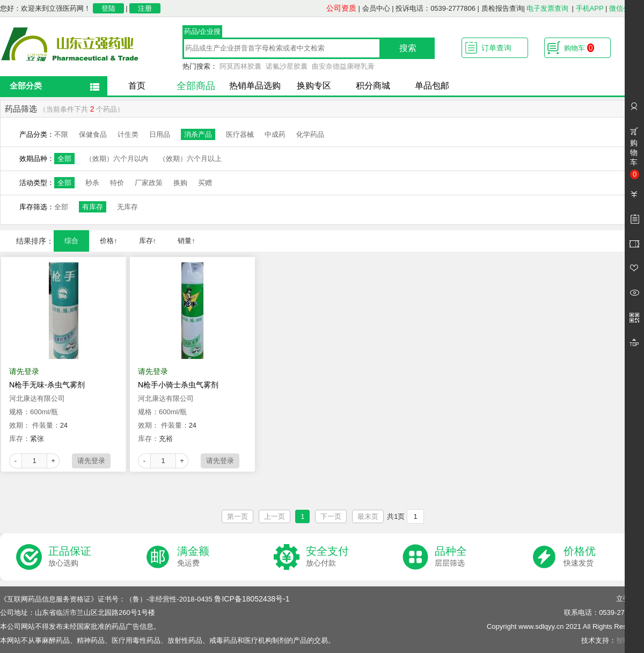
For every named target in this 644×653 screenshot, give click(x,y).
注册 (145, 8)
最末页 (368, 516)
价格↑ (109, 241)
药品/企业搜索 (203, 33)
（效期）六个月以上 (190, 159)
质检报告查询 (502, 8)
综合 (71, 241)
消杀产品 (198, 134)
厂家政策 (149, 183)
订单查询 (496, 48)
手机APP (590, 8)
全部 (64, 159)
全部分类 (26, 86)
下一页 (331, 516)
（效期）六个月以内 (117, 159)
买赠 (205, 183)
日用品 (160, 134)
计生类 (128, 134)
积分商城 (373, 86)
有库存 (93, 207)
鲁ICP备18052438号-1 (252, 599)
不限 (61, 134)
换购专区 (314, 86)
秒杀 (92, 183)
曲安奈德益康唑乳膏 (343, 66)
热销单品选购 (255, 86)
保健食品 (93, 134)
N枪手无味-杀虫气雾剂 (47, 385)
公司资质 (341, 8)
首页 (137, 86)
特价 (117, 183)
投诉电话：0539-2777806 (436, 8)
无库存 (127, 207)
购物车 (579, 48)
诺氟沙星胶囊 (287, 66)
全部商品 (196, 86)
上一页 (275, 516)
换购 (180, 183)
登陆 (108, 8)
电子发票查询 (547, 8)
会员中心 (376, 8)
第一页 (237, 516)
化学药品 (310, 134)
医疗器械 (240, 134)
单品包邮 (432, 86)
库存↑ (148, 241)
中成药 (275, 134)
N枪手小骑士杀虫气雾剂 (178, 385)
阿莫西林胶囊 (240, 66)
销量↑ (186, 241)
